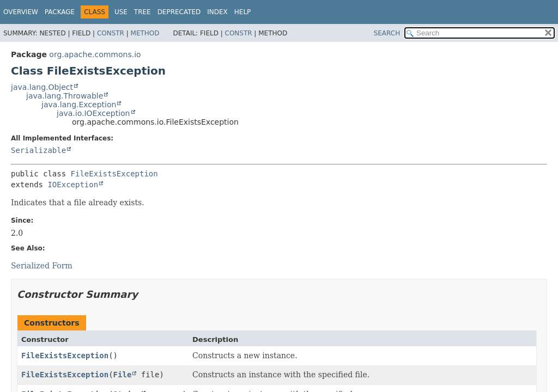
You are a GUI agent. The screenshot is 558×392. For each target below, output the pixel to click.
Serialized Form (42, 266)
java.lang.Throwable (65, 96)
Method (145, 33)
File (123, 375)
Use (121, 12)
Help (243, 12)
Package (60, 12)
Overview (21, 12)
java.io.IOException (93, 113)
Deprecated (179, 12)
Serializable (38, 150)
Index (217, 12)
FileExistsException (114, 174)
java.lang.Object (42, 87)
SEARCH (387, 33)
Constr (111, 33)
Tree (142, 12)
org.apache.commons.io (95, 54)
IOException (73, 185)
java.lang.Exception (79, 105)
